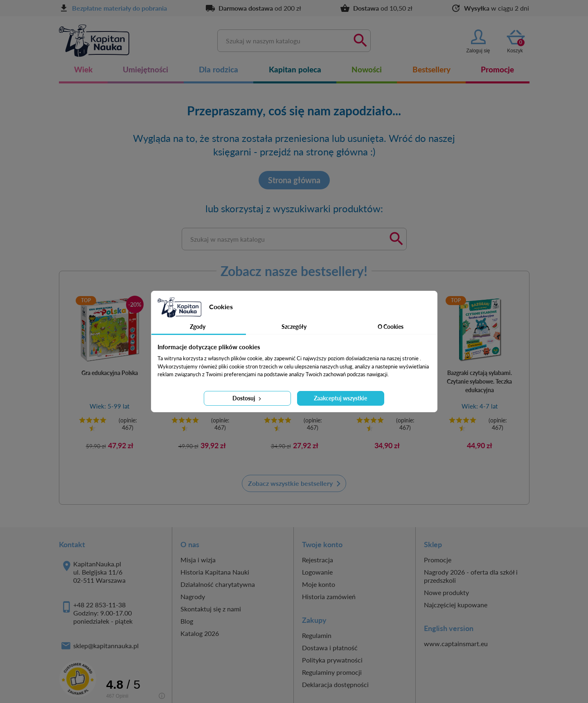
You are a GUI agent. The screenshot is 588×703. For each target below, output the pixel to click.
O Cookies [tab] (391, 327)
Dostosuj (248, 398)
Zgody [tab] (198, 327)
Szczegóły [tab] (294, 327)
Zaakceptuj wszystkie (340, 398)
